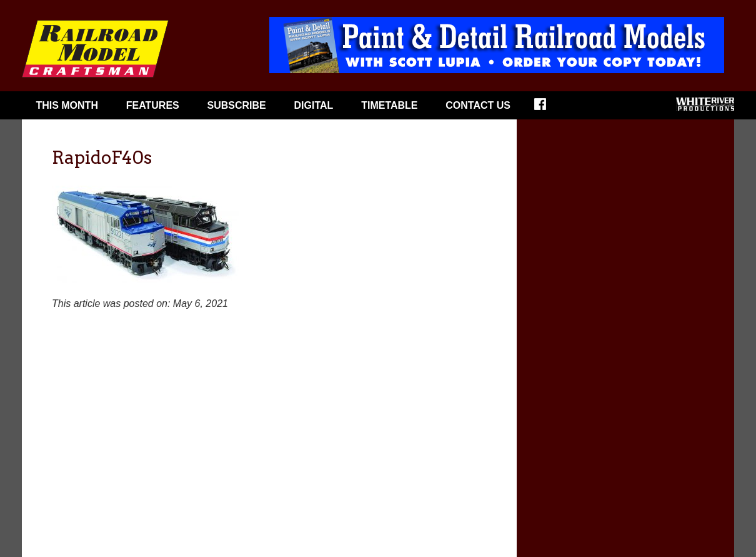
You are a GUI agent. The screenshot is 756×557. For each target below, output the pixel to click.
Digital (314, 105)
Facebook (548, 108)
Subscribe (237, 105)
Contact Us (478, 105)
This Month (67, 105)
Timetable (389, 105)
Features (153, 105)
